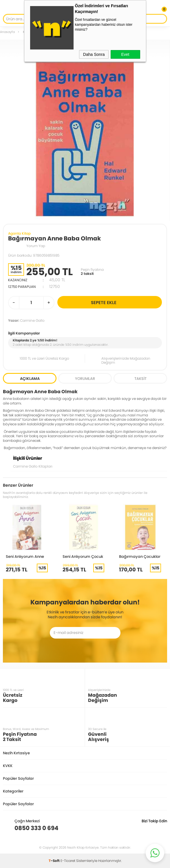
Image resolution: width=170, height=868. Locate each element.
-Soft (55, 861)
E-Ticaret (68, 861)
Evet (125, 54)
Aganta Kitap (19, 233)
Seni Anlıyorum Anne (25, 556)
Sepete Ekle (126, 302)
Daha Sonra (94, 54)
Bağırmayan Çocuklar (140, 556)
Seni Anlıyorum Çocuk (83, 556)
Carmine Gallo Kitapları (33, 466)
